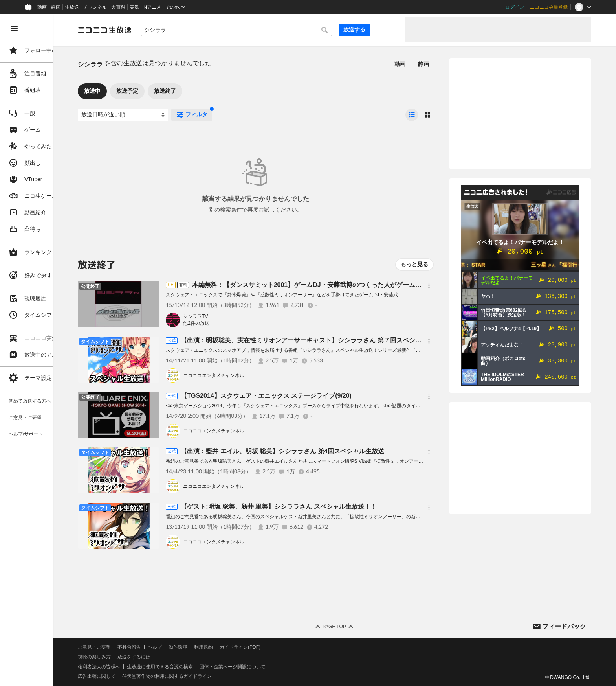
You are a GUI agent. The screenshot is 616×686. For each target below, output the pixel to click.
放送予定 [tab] (163, 91)
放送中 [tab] (128, 91)
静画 (56, 7)
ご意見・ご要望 (130, 647)
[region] (44, 350)
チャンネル (95, 7)
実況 (134, 7)
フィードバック (564, 626)
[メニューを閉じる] (14, 28)
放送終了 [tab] (200, 91)
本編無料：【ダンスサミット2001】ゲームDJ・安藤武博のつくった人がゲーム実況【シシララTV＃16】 (374, 285)
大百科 (118, 7)
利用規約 (239, 647)
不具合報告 (165, 647)
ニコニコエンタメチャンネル (249, 375)
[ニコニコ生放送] (140, 30)
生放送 (72, 7)
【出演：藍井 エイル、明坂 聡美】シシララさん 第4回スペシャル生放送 (318, 451)
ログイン (515, 7)
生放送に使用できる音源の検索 (195, 667)
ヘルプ (190, 647)
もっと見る (414, 264)
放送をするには (169, 657)
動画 (42, 7)
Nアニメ (152, 7)
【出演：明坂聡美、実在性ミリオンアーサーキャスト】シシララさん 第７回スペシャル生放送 (349, 340)
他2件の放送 (232, 323)
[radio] (412, 115)
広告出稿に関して (132, 676)
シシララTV (231, 316)
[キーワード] (267, 30)
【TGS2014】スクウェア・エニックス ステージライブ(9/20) (302, 396)
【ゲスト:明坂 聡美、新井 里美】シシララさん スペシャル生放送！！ (314, 507)
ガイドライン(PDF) (275, 647)
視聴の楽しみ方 (130, 657)
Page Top (352, 627)
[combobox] (267, 30)
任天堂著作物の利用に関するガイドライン (202, 676)
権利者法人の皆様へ (134, 667)
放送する (380, 29)
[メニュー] (429, 286)
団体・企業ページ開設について (268, 667)
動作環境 (213, 647)
